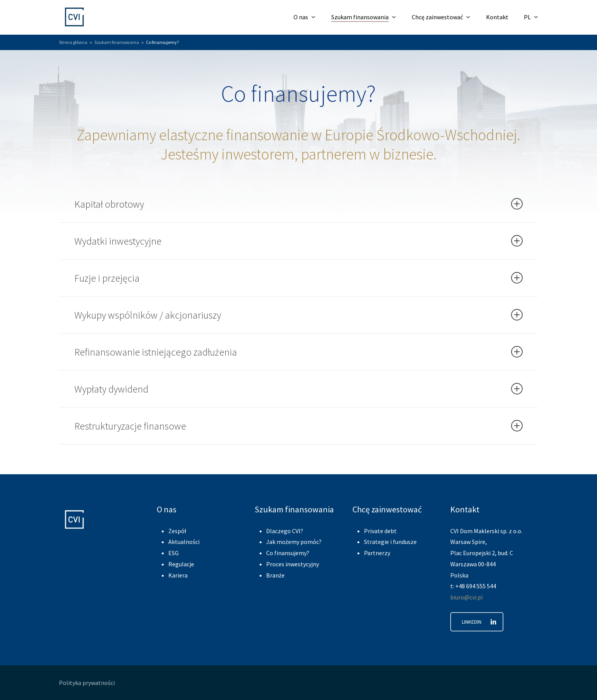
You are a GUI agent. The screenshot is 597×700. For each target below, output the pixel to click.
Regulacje (181, 564)
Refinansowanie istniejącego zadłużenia (299, 352)
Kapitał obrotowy (299, 204)
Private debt (380, 531)
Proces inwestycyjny (293, 564)
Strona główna (73, 42)
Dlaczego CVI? (285, 531)
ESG (174, 553)
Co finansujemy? (288, 553)
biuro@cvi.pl (467, 597)
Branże (275, 575)
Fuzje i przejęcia (299, 278)
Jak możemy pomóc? (294, 542)
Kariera (178, 575)
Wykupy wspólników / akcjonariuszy (299, 315)
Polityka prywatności (87, 683)
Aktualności (184, 542)
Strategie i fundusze (390, 542)
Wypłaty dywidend (299, 389)
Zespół (177, 531)
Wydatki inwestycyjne (299, 241)
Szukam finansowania (117, 42)
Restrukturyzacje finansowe (299, 426)
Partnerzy (377, 553)
